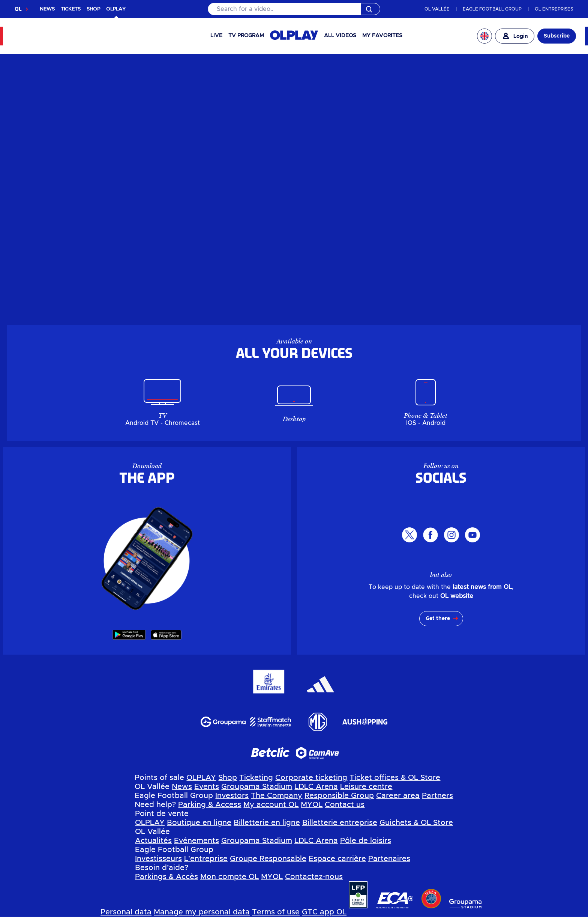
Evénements (196, 841)
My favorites (382, 36)
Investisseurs (158, 859)
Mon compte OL (229, 877)
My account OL (271, 805)
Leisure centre (366, 787)
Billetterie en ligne (267, 823)
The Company (277, 796)
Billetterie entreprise (340, 823)
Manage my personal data (202, 912)
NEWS (47, 9)
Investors (232, 796)
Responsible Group (339, 796)
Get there (438, 619)
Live (216, 36)
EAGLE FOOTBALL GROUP (492, 9)
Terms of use (276, 912)
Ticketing (256, 778)
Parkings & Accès (166, 877)
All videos (340, 36)
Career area (398, 796)
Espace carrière (337, 859)
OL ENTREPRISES (554, 9)
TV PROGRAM (246, 36)
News (182, 787)
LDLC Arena (316, 787)
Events (207, 787)
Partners (437, 796)
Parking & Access (210, 805)
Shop (228, 778)
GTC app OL (324, 912)
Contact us (345, 805)
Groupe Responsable (268, 859)
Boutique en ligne (199, 823)
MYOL (312, 805)
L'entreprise (206, 859)
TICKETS (71, 9)
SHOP (93, 9)
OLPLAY (201, 778)
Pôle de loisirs (366, 841)
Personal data (126, 912)
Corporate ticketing (311, 778)
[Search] (294, 9)
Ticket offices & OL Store (395, 778)
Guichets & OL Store (416, 823)
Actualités (153, 841)
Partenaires (389, 859)
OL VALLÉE (437, 9)
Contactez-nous (314, 877)
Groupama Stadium (257, 787)
